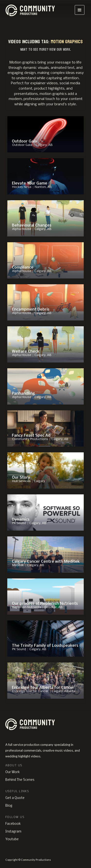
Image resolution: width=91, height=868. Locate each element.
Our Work (13, 772)
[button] (80, 10)
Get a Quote (15, 798)
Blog (9, 806)
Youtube (12, 839)
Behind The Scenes (20, 780)
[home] (32, 10)
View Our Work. (60, 50)
